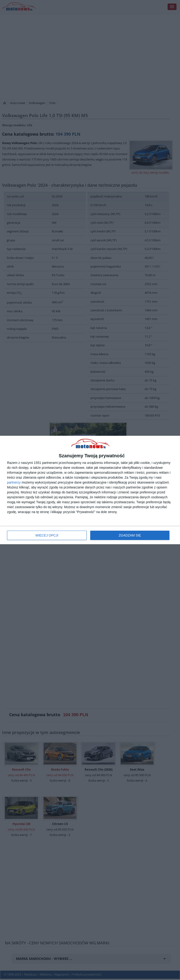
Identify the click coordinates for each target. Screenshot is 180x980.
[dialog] (90, 490)
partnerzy (14, 482)
